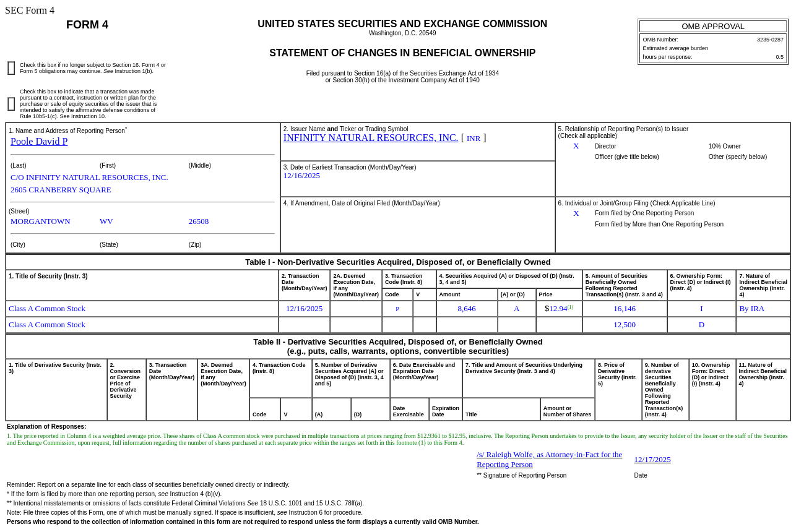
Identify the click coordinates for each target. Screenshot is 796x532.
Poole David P (39, 141)
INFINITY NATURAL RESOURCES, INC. (371, 138)
